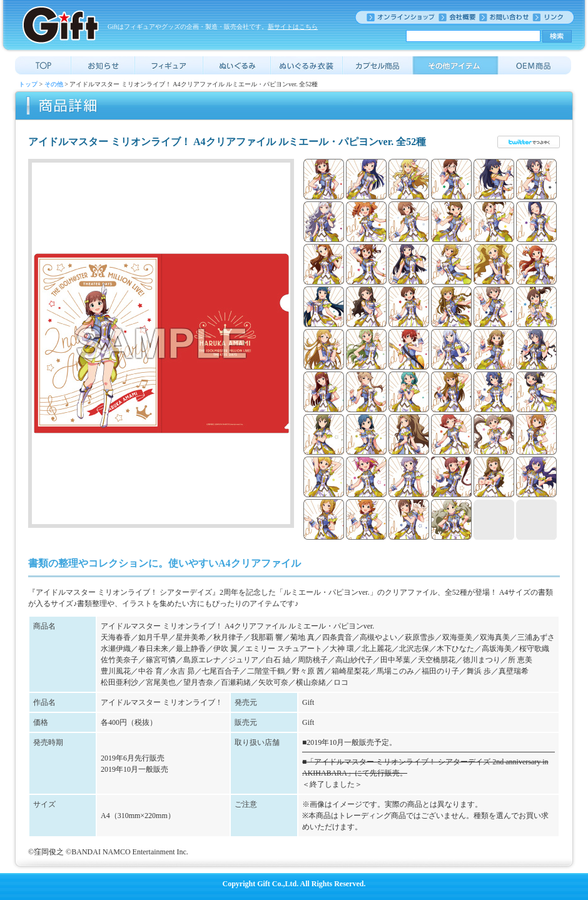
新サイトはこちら (293, 27)
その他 (54, 84)
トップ (28, 84)
